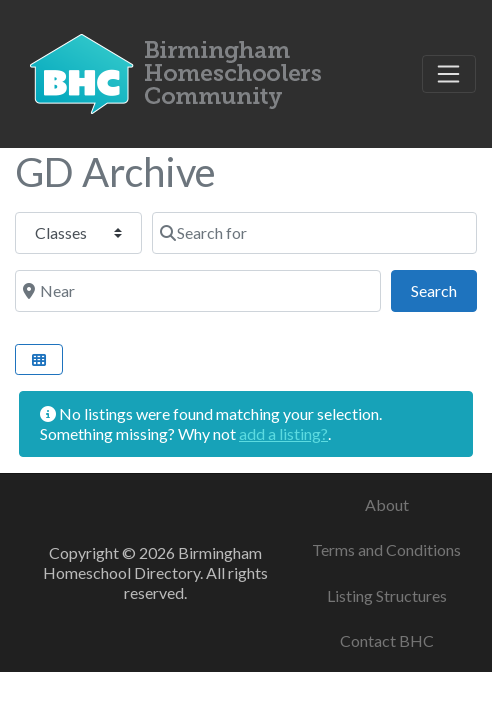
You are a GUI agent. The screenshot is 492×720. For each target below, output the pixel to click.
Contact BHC (387, 640)
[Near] (198, 291)
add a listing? (283, 433)
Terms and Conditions (386, 549)
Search (444, 288)
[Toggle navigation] (449, 74)
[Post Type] (78, 233)
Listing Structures (387, 595)
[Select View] (39, 359)
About (387, 504)
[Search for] (314, 233)
